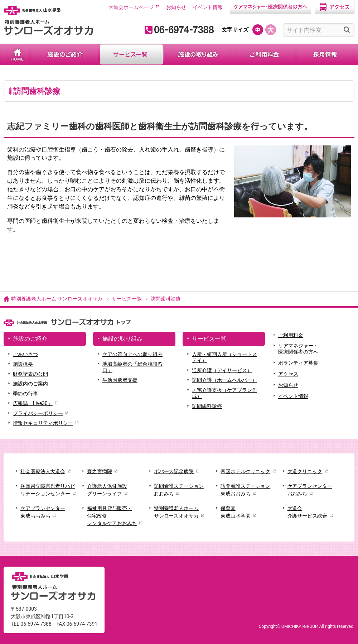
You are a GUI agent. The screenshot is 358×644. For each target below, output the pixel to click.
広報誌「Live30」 (33, 403)
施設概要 (23, 364)
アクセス (288, 374)
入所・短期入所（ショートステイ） (224, 357)
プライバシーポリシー (38, 413)
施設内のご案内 (30, 384)
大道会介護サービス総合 (307, 512)
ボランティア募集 (298, 363)
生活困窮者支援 (120, 380)
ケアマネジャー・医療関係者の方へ (298, 349)
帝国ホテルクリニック (245, 471)
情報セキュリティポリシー (43, 423)
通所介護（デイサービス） (222, 370)
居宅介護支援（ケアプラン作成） (224, 393)
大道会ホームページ (131, 7)
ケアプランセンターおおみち (310, 490)
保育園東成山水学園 (235, 512)
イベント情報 (208, 7)
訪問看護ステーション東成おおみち (245, 490)
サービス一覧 (131, 54)
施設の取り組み (198, 54)
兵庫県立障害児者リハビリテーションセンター (48, 490)
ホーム (17, 54)
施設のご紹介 (64, 54)
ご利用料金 (264, 54)
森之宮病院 (100, 471)
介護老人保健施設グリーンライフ (107, 490)
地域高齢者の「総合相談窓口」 (132, 367)
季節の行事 (25, 394)
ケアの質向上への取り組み (132, 354)
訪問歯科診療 (207, 406)
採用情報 (325, 54)
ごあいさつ (25, 354)
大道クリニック (305, 471)
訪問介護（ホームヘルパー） (224, 380)
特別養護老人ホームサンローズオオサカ (176, 512)
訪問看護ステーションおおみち (179, 490)
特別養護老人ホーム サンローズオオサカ (57, 299)
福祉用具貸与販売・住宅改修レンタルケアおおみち (112, 516)
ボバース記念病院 (174, 471)
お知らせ (176, 7)
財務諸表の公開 (30, 374)
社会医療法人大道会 (43, 471)
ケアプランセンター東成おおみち (43, 512)
